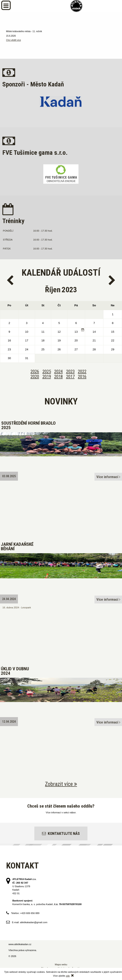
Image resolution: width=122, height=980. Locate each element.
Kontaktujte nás (61, 833)
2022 (82, 371)
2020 (35, 377)
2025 (47, 371)
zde (68, 976)
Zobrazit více (61, 784)
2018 (58, 377)
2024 (58, 371)
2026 (35, 371)
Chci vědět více (14, 40)
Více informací (108, 477)
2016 (82, 377)
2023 (70, 371)
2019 (47, 377)
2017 (70, 377)
